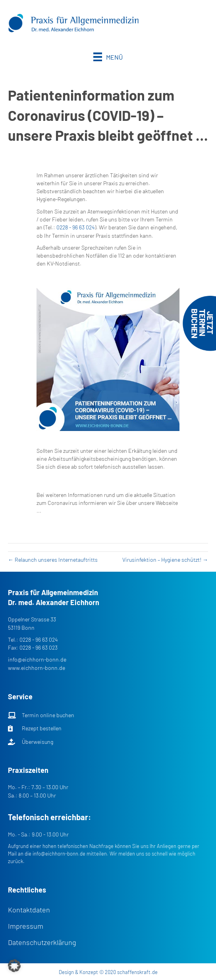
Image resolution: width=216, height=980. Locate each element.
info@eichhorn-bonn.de (37, 659)
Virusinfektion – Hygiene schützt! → (165, 560)
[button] (14, 966)
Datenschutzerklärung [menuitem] (42, 942)
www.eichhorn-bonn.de (37, 668)
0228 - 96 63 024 (76, 227)
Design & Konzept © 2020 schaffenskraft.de (108, 972)
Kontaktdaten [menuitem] (29, 910)
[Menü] (108, 57)
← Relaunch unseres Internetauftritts (53, 560)
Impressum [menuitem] (26, 926)
